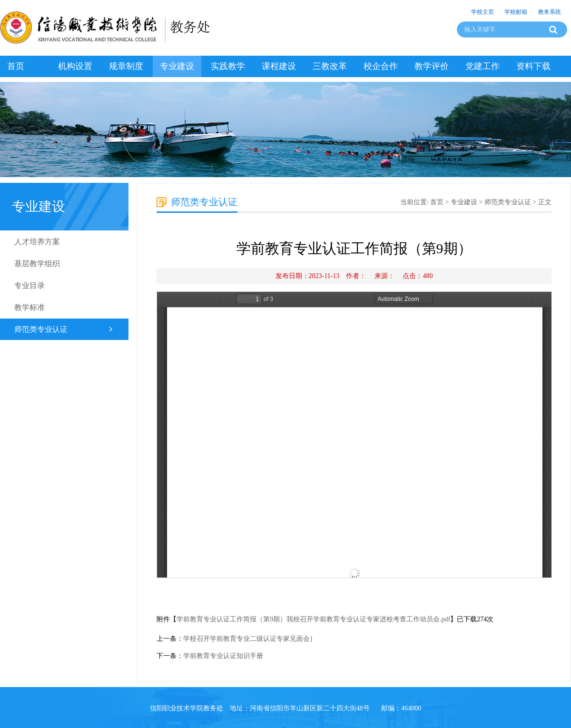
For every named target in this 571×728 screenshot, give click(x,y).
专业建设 (177, 66)
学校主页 (482, 12)
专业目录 (30, 285)
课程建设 (279, 66)
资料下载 (533, 66)
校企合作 (381, 66)
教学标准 (30, 307)
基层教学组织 (37, 264)
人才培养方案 (37, 242)
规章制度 (126, 66)
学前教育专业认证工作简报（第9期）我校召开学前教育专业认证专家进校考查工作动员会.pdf (313, 619)
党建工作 (482, 66)
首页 (16, 66)
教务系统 (550, 12)
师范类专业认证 (41, 329)
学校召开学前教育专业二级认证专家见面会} (248, 639)
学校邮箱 (516, 12)
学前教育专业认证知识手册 (223, 656)
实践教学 (228, 66)
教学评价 (432, 66)
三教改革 (330, 66)
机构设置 (75, 66)
